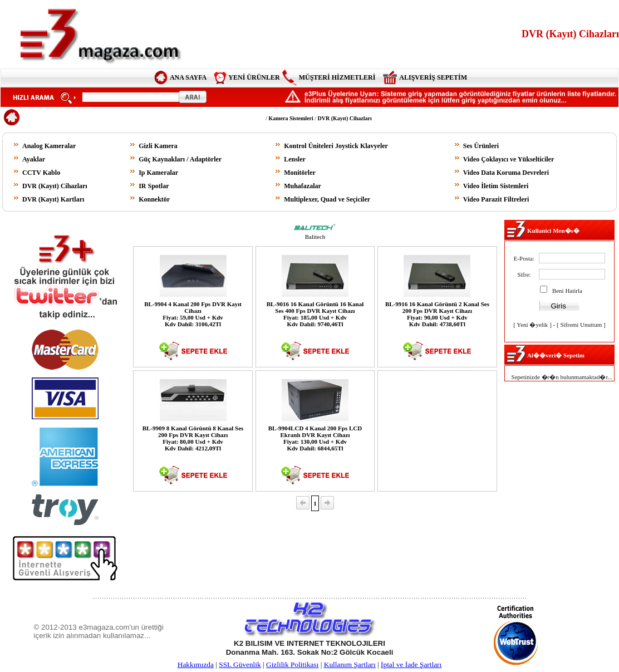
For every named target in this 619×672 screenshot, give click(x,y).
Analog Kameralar (49, 146)
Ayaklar (34, 159)
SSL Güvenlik (240, 664)
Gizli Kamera (158, 146)
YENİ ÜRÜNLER (254, 77)
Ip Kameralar (158, 173)
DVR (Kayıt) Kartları (53, 199)
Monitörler (300, 173)
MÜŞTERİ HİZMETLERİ (337, 77)
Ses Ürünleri (481, 146)
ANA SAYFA (188, 77)
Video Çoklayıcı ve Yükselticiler (509, 159)
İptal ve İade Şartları (411, 664)
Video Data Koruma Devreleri (506, 173)
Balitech (315, 237)
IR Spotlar (154, 186)
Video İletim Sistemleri (496, 186)
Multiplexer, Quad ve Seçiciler (327, 199)
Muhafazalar (303, 186)
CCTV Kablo (41, 173)
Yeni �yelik (532, 325)
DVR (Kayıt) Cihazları (55, 186)
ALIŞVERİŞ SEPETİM (433, 77)
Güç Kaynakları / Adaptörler (180, 159)
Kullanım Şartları (350, 664)
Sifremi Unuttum (581, 325)
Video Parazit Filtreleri (496, 199)
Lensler (295, 159)
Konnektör (154, 199)
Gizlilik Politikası (292, 664)
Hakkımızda (196, 664)
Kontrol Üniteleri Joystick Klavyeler (336, 146)
